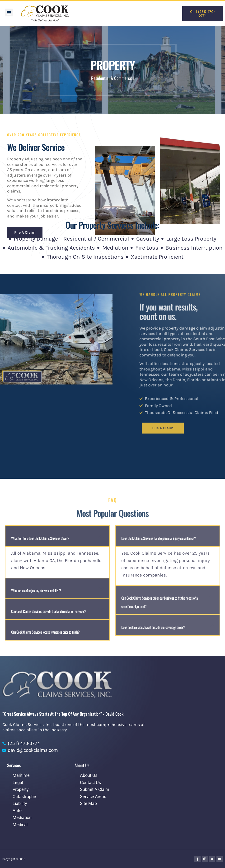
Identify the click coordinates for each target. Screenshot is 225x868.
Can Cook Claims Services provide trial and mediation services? (49, 611)
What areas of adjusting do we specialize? (36, 591)
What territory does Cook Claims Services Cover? (40, 538)
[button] (9, 12)
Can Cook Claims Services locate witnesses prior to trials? (45, 632)
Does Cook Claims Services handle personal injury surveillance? (159, 538)
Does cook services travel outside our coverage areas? (153, 627)
